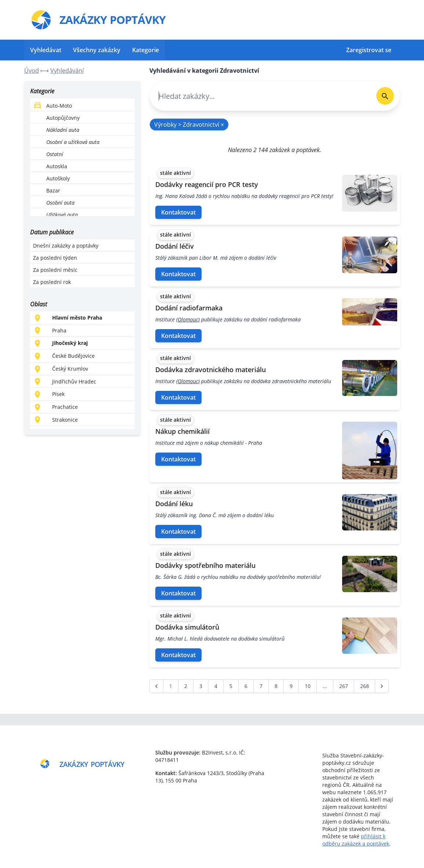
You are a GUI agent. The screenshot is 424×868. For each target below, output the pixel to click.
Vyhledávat (46, 50)
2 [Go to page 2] (186, 686)
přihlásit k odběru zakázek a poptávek (356, 840)
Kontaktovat (178, 212)
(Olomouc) (188, 319)
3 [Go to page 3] (201, 686)
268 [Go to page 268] (365, 686)
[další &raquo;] (382, 686)
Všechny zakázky (97, 50)
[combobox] (260, 96)
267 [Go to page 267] (344, 686)
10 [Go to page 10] (308, 686)
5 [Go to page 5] (231, 686)
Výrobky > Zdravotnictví (189, 125)
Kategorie (146, 50)
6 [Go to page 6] (246, 686)
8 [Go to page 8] (276, 686)
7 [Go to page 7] (261, 686)
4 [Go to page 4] (216, 686)
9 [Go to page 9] (291, 686)
